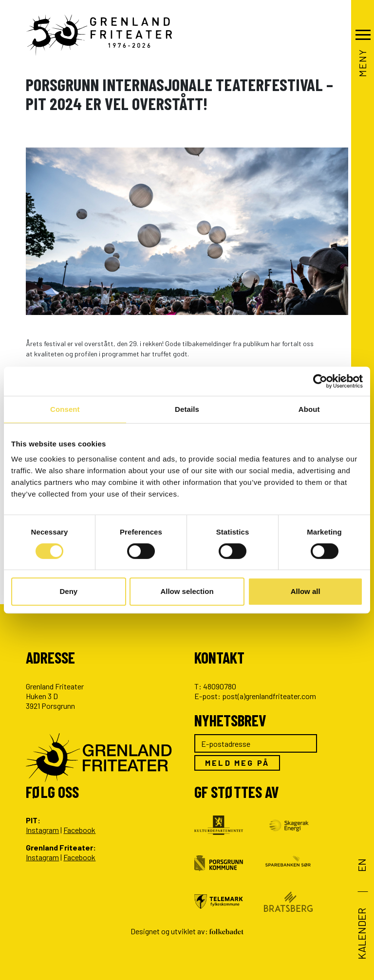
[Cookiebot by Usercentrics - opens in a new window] (320, 381)
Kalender (361, 934)
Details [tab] (187, 409)
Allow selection (187, 591)
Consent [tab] (65, 409)
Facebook (79, 830)
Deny (68, 591)
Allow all (306, 591)
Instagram (42, 830)
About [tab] (309, 409)
